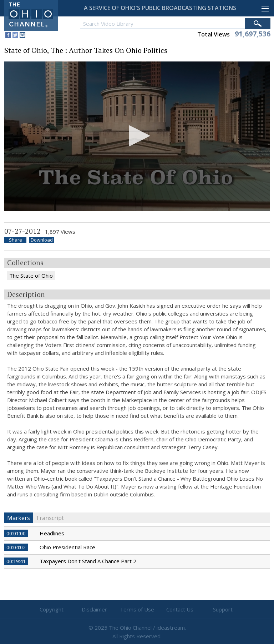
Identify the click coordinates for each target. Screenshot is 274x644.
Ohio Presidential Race (67, 547)
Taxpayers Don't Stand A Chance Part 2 (88, 561)
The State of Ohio (31, 276)
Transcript (50, 518)
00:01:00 (16, 533)
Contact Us (180, 609)
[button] (137, 136)
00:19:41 (16, 561)
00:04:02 (16, 547)
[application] (137, 136)
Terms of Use (137, 609)
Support (223, 609)
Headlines (52, 533)
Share (16, 240)
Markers (19, 518)
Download (42, 240)
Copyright (52, 609)
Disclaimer (94, 609)
